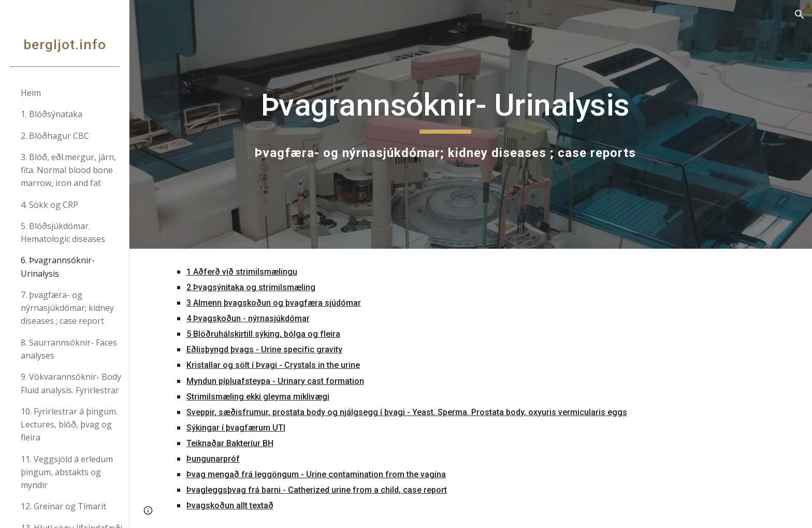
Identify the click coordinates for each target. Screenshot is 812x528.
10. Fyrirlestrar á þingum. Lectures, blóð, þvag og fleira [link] (69, 425)
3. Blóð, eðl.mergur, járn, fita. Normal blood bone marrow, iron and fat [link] (68, 170)
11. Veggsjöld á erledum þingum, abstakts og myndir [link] (67, 472)
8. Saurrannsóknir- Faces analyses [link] (69, 349)
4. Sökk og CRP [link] (49, 205)
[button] (800, 15)
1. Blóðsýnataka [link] (52, 114)
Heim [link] (31, 93)
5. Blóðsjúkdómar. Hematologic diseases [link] (63, 232)
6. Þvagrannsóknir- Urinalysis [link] (58, 267)
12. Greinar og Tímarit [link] (63, 506)
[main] (445, 125)
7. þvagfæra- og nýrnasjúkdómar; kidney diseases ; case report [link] (67, 308)
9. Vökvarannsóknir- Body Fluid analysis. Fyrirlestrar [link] (71, 383)
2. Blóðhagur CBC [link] (55, 136)
